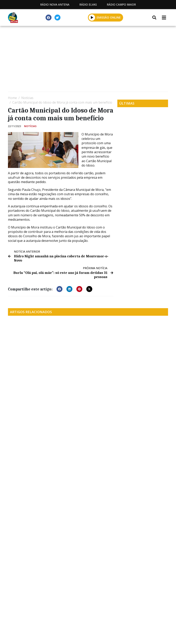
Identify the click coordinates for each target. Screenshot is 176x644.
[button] (59, 288)
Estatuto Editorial (57, 615)
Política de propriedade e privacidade (88, 619)
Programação (94, 615)
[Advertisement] (88, 60)
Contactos (125, 615)
